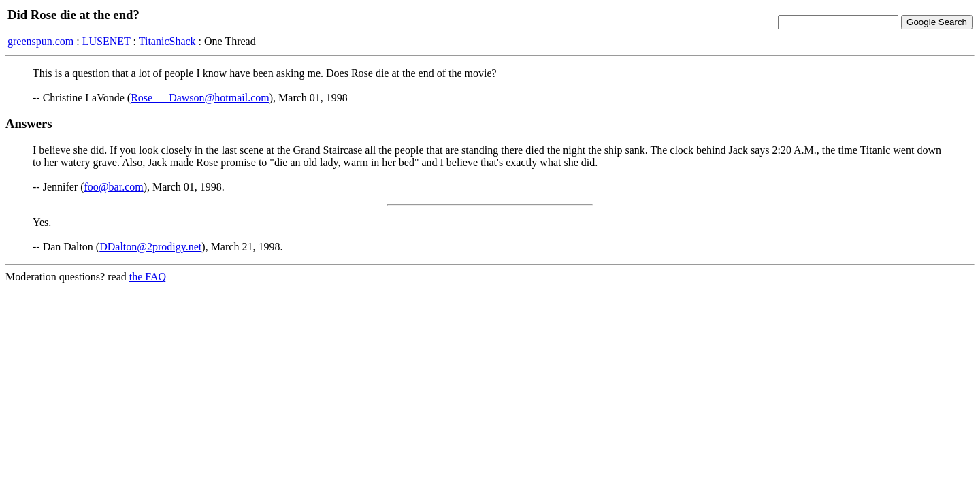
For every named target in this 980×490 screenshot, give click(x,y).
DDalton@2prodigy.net (150, 247)
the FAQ (148, 277)
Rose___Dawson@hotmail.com (200, 98)
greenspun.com (40, 41)
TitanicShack (167, 41)
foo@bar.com (114, 187)
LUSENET (107, 41)
